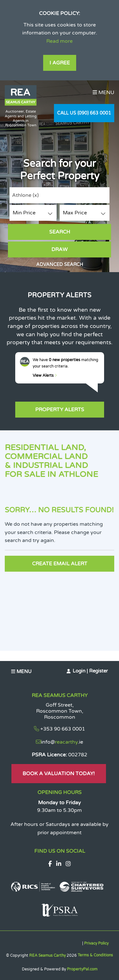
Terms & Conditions (95, 955)
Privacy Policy (96, 943)
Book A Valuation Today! (59, 774)
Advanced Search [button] (60, 265)
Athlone (25, 195)
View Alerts (45, 375)
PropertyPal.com (82, 969)
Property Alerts (60, 410)
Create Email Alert (60, 564)
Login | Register (90, 671)
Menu (103, 93)
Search (60, 232)
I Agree (60, 63)
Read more (60, 41)
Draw (60, 249)
